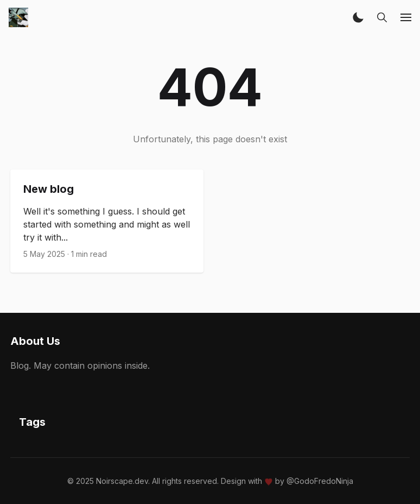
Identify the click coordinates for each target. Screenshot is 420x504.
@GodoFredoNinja (320, 481)
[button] (358, 17)
